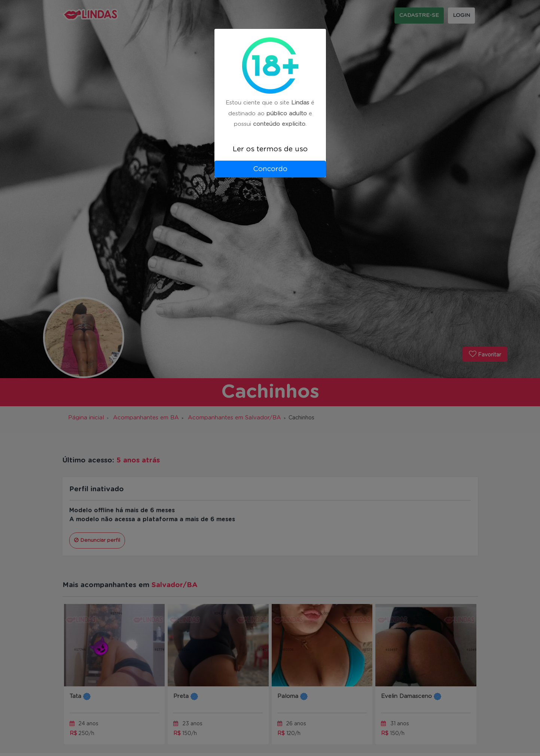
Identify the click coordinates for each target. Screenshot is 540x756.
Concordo (270, 169)
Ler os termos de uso (270, 149)
